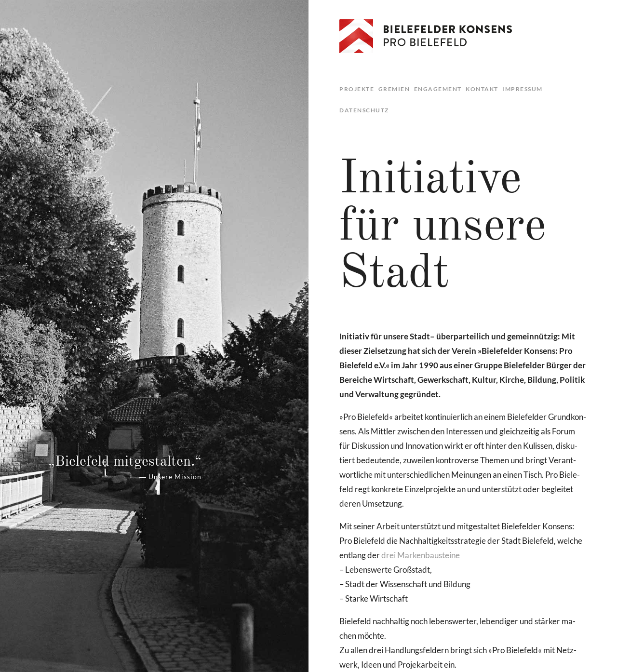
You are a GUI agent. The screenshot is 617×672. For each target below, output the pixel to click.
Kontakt (482, 89)
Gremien (394, 89)
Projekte (357, 89)
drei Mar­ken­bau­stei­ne (421, 555)
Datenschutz (364, 110)
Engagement (438, 89)
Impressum (523, 89)
